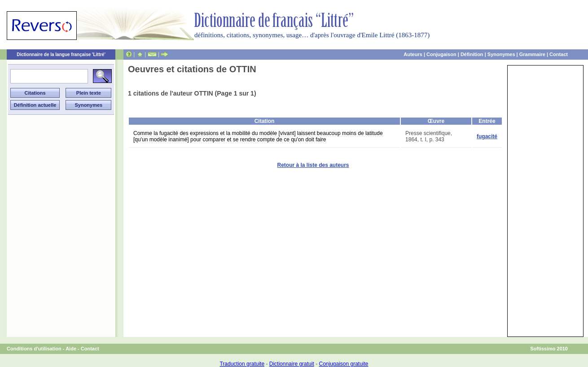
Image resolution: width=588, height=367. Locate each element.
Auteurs (413, 54)
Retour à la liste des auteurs (313, 165)
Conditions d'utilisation (34, 349)
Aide (71, 349)
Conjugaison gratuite (343, 364)
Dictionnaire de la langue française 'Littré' (61, 55)
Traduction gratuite (242, 364)
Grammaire (532, 54)
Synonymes (501, 54)
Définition (472, 54)
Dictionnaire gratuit (292, 364)
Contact (559, 54)
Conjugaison (441, 54)
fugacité (487, 136)
